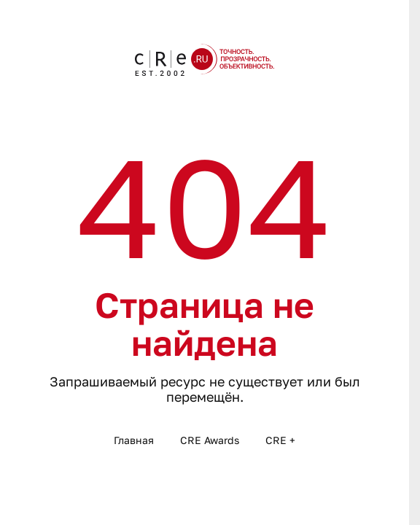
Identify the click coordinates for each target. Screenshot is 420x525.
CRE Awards (210, 440)
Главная (134, 440)
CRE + (280, 440)
